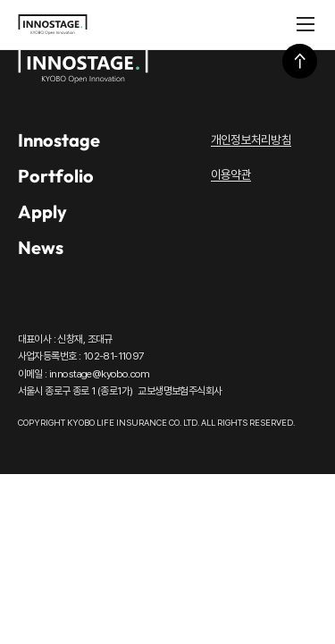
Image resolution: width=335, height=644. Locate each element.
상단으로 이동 (300, 61)
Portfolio (56, 176)
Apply (42, 212)
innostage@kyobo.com (100, 374)
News (41, 247)
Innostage (59, 140)
